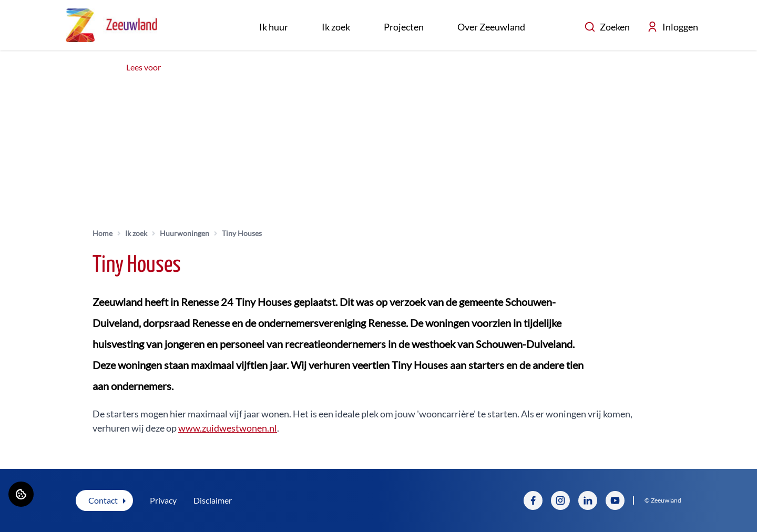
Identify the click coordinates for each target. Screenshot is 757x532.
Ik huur (274, 27)
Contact (103, 500)
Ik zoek (336, 27)
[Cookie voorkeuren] (21, 494)
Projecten (404, 27)
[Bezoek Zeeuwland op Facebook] (533, 500)
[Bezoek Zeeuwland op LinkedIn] (588, 500)
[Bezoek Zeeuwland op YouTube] (615, 500)
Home (103, 233)
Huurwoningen (185, 233)
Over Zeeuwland (491, 27)
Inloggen (672, 27)
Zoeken (607, 27)
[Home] (111, 25)
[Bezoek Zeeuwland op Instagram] (560, 500)
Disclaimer (213, 500)
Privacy (163, 500)
